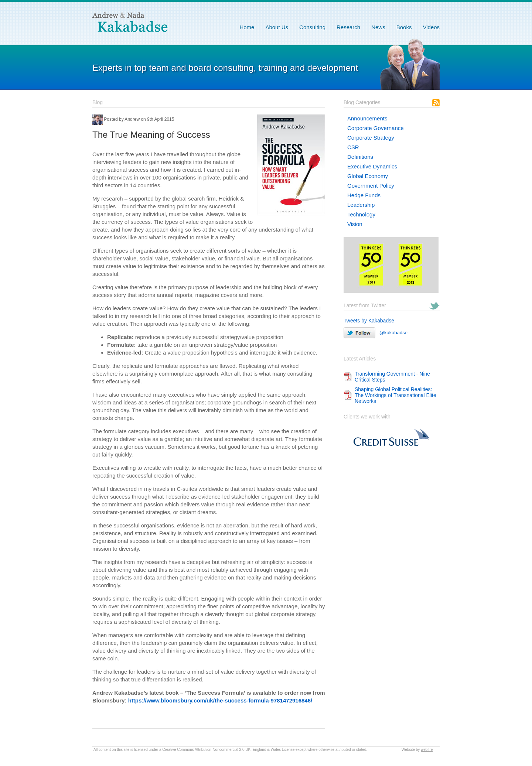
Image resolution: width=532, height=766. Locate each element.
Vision (355, 224)
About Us (277, 27)
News (378, 27)
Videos (431, 27)
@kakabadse (376, 333)
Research (348, 27)
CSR (353, 147)
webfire (427, 750)
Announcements (367, 118)
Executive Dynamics (372, 166)
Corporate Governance (376, 128)
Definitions (360, 157)
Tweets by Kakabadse (369, 321)
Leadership (361, 205)
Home (247, 27)
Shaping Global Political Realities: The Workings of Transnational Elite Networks (395, 395)
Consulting (312, 27)
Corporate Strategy (371, 138)
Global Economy (368, 176)
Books (404, 27)
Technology (361, 214)
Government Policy (371, 186)
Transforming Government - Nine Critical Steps (392, 377)
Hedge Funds (364, 195)
